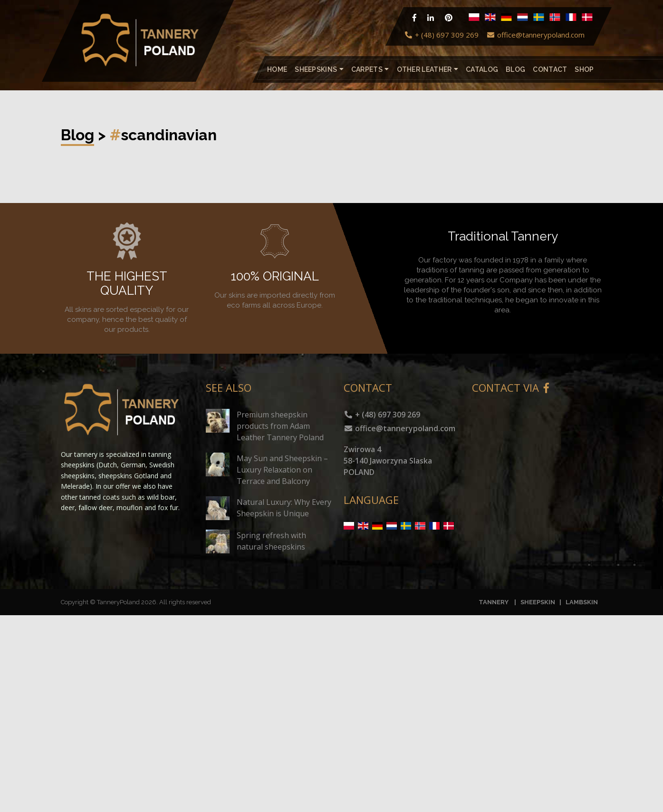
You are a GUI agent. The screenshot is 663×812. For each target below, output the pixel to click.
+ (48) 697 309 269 (441, 35)
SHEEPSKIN (538, 602)
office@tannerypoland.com (535, 35)
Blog (515, 69)
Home (277, 69)
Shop (584, 69)
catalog (482, 69)
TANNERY (494, 602)
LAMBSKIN (582, 602)
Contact (550, 69)
